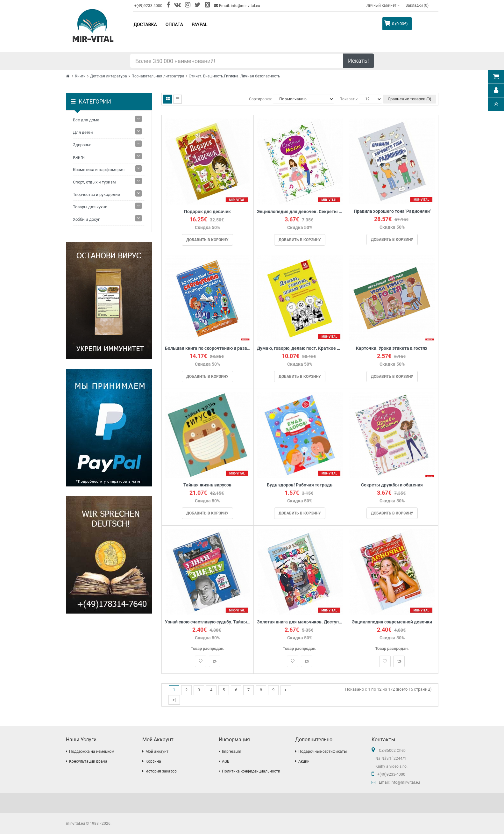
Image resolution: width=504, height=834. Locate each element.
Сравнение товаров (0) (410, 99)
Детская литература (109, 76)
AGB (226, 761)
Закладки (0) (417, 5)
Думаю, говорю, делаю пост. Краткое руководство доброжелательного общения (300, 348)
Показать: (349, 99)
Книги (80, 76)
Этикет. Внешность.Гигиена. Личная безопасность (234, 76)
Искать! (358, 61)
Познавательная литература (158, 76)
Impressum (232, 751)
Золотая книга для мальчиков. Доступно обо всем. (300, 622)
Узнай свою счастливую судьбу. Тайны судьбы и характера (208, 622)
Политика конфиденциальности (251, 771)
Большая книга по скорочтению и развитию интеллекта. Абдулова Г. (208, 348)
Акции (304, 761)
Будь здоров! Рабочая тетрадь (300, 485)
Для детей (83, 132)
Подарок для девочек (207, 212)
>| (174, 700)
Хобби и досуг (86, 219)
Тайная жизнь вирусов (207, 485)
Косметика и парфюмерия (99, 170)
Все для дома (86, 120)
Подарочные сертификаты (323, 751)
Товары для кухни (90, 207)
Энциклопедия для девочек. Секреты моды (300, 212)
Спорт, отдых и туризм (94, 182)
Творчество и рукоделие (96, 194)
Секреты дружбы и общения (392, 485)
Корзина (153, 761)
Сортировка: (260, 99)
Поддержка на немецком (92, 751)
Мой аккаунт (157, 751)
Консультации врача (88, 761)
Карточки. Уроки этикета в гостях (392, 348)
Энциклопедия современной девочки (392, 622)
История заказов (161, 771)
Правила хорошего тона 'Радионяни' (392, 211)
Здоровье (82, 145)
